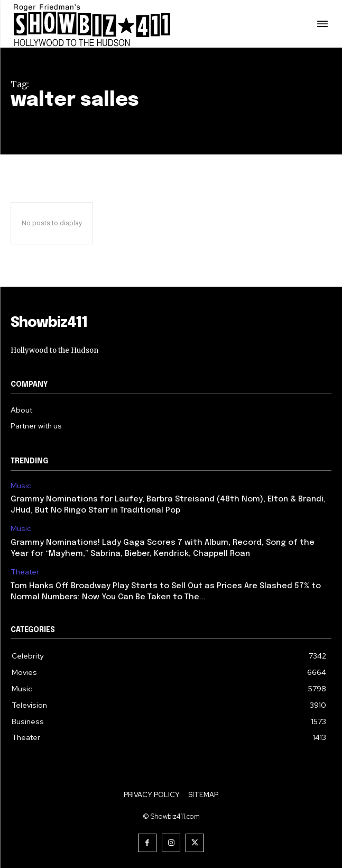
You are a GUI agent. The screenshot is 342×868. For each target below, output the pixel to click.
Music (21, 486)
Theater (25, 572)
